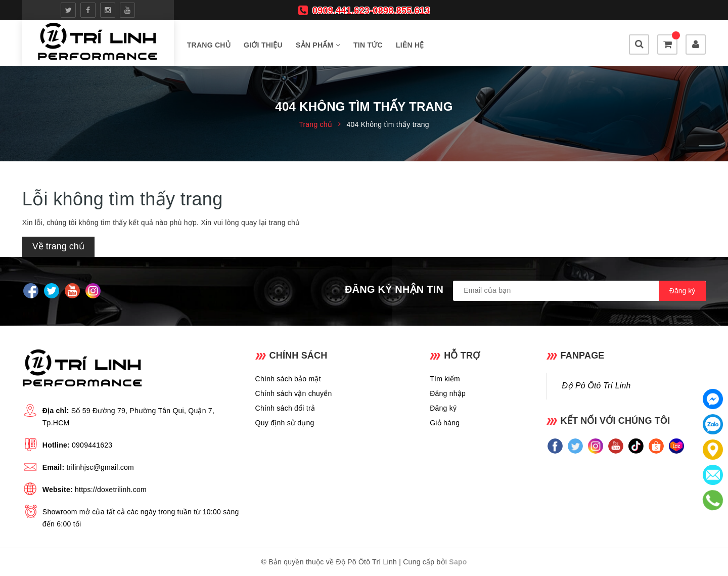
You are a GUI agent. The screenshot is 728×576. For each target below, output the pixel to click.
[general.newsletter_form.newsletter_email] (579, 291)
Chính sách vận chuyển (294, 393)
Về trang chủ (58, 246)
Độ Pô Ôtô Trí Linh (597, 386)
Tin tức (368, 45)
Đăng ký (443, 408)
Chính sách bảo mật (288, 379)
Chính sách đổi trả (285, 408)
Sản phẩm (318, 45)
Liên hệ (410, 45)
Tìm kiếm (445, 379)
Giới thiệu (263, 45)
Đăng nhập (448, 393)
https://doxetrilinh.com (111, 490)
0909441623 (92, 445)
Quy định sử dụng (285, 423)
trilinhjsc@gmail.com (100, 467)
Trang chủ (209, 45)
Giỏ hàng (445, 423)
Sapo (458, 562)
